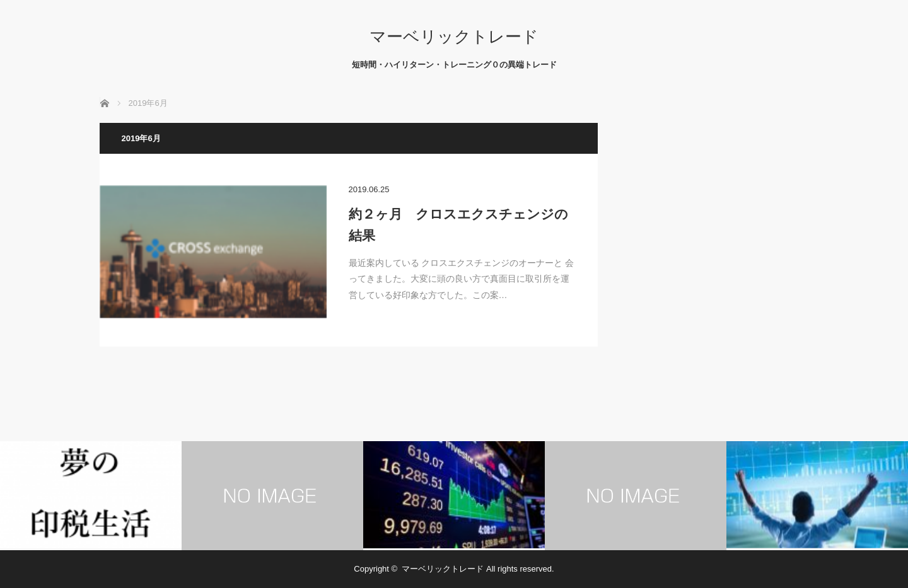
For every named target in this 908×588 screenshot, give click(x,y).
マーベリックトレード (454, 37)
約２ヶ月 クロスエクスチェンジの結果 (458, 225)
